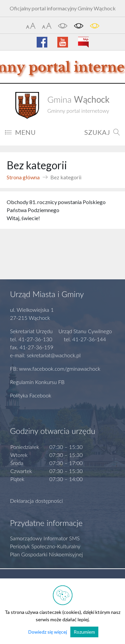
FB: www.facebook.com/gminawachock (55, 369)
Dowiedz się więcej (48, 632)
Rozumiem (84, 632)
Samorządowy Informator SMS (45, 538)
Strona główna (23, 177)
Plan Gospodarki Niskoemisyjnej (46, 554)
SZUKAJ (102, 132)
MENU (20, 132)
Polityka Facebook (31, 395)
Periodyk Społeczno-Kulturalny (45, 546)
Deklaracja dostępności (36, 501)
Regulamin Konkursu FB (37, 382)
